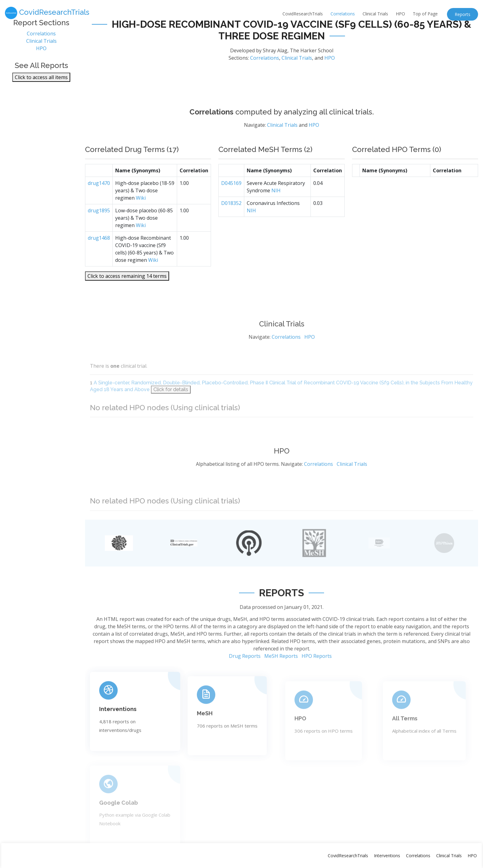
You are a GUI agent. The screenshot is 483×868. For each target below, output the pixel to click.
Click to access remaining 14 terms (127, 292)
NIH (276, 207)
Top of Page (425, 14)
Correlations (343, 14)
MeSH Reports (281, 682)
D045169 (231, 199)
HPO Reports (317, 682)
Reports (463, 14)
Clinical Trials (375, 14)
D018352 (231, 219)
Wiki (141, 214)
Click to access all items (41, 80)
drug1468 (99, 254)
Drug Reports (245, 682)
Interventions (118, 734)
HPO (400, 14)
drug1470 (99, 199)
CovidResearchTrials (303, 14)
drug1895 (99, 227)
